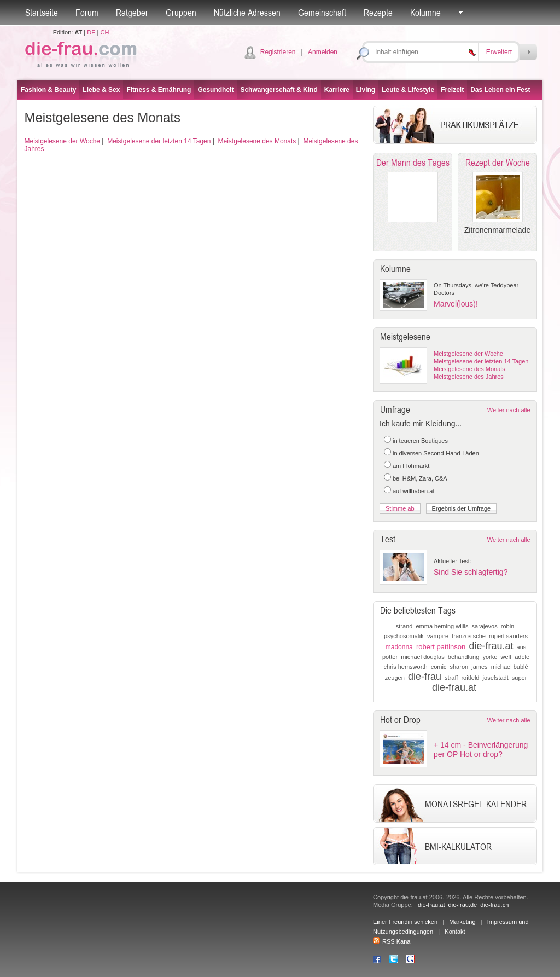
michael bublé (510, 667)
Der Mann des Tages (413, 163)
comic (439, 667)
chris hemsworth (405, 667)
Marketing (462, 922)
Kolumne (425, 13)
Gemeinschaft (322, 13)
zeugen (395, 678)
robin (507, 626)
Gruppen (181, 13)
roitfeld (470, 678)
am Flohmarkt (411, 466)
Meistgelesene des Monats (257, 141)
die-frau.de (463, 905)
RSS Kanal (392, 941)
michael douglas (423, 657)
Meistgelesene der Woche (63, 141)
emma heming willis (442, 626)
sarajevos (485, 626)
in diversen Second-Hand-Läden (436, 453)
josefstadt (496, 678)
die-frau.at (491, 646)
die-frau (425, 677)
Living (366, 90)
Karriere (337, 90)
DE (91, 32)
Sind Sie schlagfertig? (471, 572)
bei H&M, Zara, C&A (420, 478)
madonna (399, 647)
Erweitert (499, 52)
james (479, 667)
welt (506, 657)
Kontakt (455, 932)
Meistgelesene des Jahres (469, 377)
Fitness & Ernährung (159, 90)
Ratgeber (132, 13)
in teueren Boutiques (420, 441)
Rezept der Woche (498, 163)
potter (390, 657)
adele (522, 657)
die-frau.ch (494, 905)
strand (404, 626)
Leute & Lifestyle (408, 90)
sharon (459, 667)
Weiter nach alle (509, 410)
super (520, 678)
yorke (490, 657)
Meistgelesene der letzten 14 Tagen (159, 141)
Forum (87, 13)
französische (469, 636)
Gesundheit (215, 90)
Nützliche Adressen (247, 13)
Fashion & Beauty (48, 90)
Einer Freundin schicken (405, 922)
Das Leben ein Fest (500, 90)
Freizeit (452, 90)
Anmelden (323, 52)
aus (522, 647)
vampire (438, 636)
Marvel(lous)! (456, 304)
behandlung (464, 657)
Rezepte (378, 13)
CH (104, 32)
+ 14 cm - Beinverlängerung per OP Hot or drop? (481, 750)
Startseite (42, 13)
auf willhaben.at (413, 491)
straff (451, 678)
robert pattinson (441, 647)
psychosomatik (404, 636)
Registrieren (278, 52)
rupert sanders (508, 636)
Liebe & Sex (101, 90)
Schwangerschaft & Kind (279, 90)
